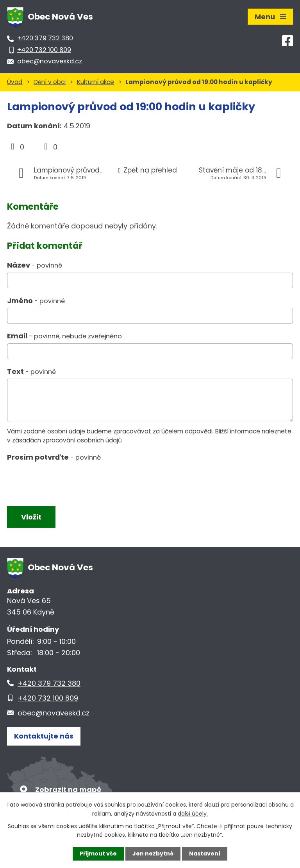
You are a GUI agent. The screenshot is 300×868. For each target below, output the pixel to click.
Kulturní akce (96, 82)
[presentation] (65, 482)
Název (35, 265)
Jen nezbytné (153, 854)
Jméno (36, 301)
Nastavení (205, 854)
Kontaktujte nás (44, 736)
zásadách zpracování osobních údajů (67, 440)
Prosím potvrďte (54, 457)
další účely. (193, 813)
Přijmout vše (98, 854)
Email (64, 336)
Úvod (15, 82)
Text (31, 371)
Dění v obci (50, 82)
